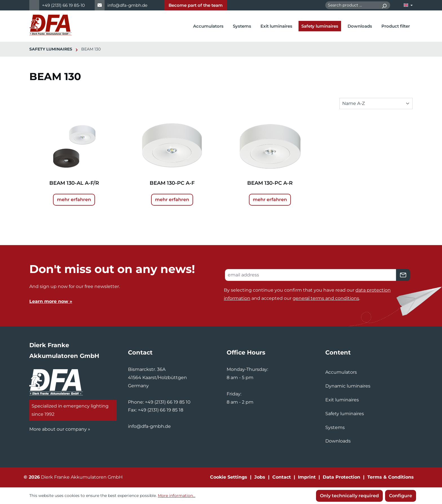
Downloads (338, 441)
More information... (177, 496)
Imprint (307, 477)
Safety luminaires (345, 414)
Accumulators (341, 372)
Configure (401, 496)
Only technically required (349, 496)
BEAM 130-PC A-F (172, 183)
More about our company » (60, 429)
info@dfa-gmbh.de (127, 5)
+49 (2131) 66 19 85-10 (63, 5)
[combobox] (352, 5)
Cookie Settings (229, 477)
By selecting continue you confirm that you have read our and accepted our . (307, 294)
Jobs (260, 477)
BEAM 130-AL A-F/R (74, 183)
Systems (335, 427)
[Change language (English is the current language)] (408, 5)
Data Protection (342, 477)
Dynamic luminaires (348, 386)
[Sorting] (376, 104)
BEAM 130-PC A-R (270, 183)
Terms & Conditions (391, 477)
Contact (282, 477)
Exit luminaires (342, 400)
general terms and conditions (326, 298)
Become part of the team (196, 5)
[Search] (384, 5)
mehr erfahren (74, 200)
